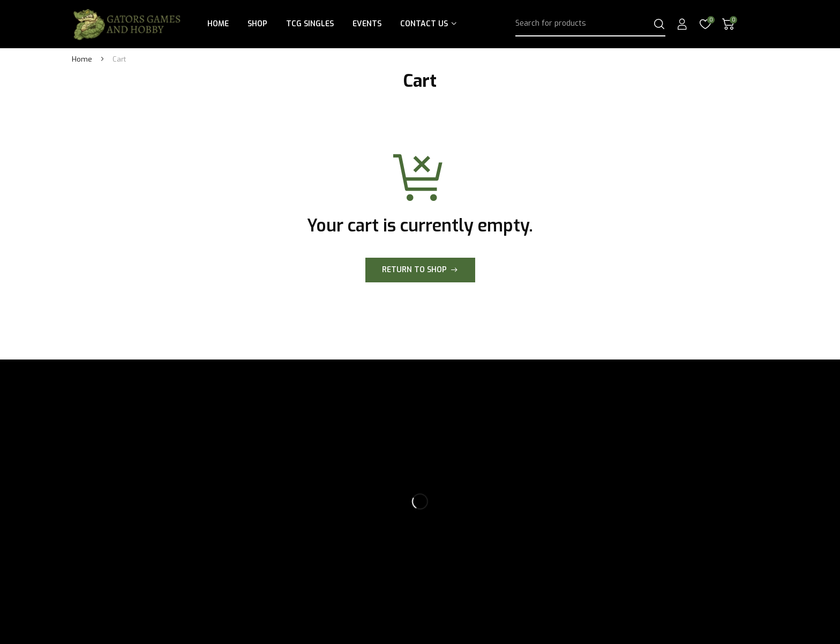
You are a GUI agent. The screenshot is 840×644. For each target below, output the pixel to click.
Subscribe (679, 432)
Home (218, 24)
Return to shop (414, 270)
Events (367, 24)
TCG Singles (310, 24)
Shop (257, 24)
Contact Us (424, 24)
